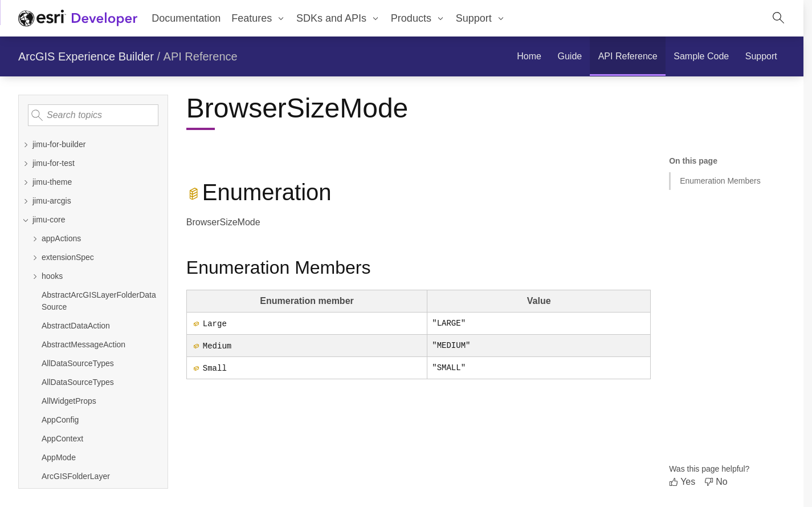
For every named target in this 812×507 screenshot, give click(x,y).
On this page (693, 161)
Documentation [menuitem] (186, 18)
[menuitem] (259, 18)
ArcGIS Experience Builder (86, 56)
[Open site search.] (778, 18)
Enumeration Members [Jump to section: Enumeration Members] (720, 181)
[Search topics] (93, 115)
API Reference (201, 56)
